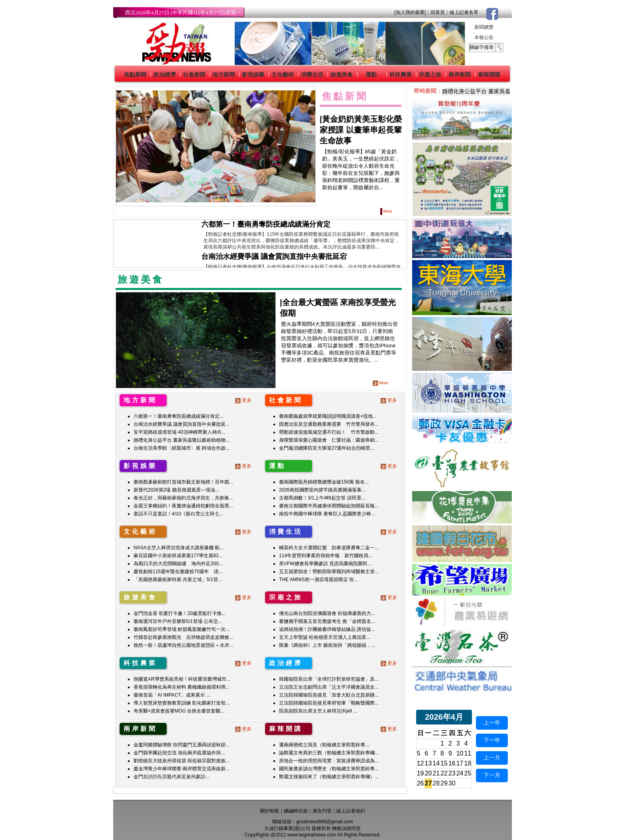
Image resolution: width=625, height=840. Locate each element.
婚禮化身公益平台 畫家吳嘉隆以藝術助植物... (182, 440)
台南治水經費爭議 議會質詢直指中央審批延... (182, 424)
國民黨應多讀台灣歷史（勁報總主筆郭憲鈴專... (329, 769)
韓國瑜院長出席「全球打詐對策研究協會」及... (329, 679)
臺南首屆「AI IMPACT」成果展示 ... (172, 695)
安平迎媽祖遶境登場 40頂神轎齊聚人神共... (180, 432)
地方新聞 (224, 74)
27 (428, 783)
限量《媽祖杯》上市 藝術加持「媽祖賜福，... (327, 645)
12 (421, 763)
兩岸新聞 (460, 74)
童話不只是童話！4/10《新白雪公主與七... (178, 514)
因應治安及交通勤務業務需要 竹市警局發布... (329, 424)
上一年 (492, 723)
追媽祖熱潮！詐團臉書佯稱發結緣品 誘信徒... (327, 629)
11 (468, 753)
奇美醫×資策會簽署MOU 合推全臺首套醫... (179, 711)
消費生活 (312, 74)
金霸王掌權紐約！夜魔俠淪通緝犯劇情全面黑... (183, 506)
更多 (244, 400)
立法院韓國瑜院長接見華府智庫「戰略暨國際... (329, 703)
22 (444, 773)
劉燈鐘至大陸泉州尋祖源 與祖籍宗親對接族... (182, 761)
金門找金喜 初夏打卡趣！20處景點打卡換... (180, 613)
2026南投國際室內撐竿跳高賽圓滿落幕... (322, 490)
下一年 (492, 740)
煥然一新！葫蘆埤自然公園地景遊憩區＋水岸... (183, 645)
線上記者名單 (464, 12)
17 (460, 763)
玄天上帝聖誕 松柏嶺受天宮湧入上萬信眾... (325, 637)
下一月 (492, 775)
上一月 (492, 758)
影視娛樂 (253, 74)
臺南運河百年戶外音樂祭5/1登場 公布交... (178, 621)
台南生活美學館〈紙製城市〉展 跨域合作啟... (182, 448)
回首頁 (438, 12)
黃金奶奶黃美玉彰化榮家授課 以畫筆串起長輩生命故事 (361, 130)
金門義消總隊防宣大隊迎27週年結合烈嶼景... (327, 448)
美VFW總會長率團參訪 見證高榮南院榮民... (325, 564)
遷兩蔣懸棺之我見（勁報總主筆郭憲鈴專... (324, 745)
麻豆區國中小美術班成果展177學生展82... (178, 556)
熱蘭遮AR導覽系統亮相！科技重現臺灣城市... (182, 679)
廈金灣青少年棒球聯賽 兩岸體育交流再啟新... (182, 769)
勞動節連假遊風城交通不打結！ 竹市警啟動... (329, 432)
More (387, 211)
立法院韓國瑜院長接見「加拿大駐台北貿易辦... (329, 695)
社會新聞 (194, 74)
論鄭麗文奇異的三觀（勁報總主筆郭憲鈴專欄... (329, 753)
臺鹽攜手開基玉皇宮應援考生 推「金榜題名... (327, 621)
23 (452, 773)
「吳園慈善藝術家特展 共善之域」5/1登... (178, 580)
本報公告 (484, 37)
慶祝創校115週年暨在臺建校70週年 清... (178, 572)
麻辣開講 (489, 74)
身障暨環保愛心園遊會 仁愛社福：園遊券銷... (329, 440)
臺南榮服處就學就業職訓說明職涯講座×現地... (328, 416)
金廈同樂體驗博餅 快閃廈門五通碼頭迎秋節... (182, 745)
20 (428, 773)
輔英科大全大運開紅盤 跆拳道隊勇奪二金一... (329, 548)
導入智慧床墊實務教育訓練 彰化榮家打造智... (182, 703)
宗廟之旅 (430, 74)
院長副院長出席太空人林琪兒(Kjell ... (318, 711)
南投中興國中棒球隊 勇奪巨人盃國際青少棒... (327, 514)
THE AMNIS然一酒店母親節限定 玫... (318, 580)
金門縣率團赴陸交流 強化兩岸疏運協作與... (179, 753)
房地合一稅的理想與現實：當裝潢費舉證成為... (329, 761)
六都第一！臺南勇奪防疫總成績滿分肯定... (179, 416)
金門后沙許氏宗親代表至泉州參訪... (171, 777)
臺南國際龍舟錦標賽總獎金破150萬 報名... (324, 482)
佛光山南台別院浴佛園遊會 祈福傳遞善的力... (327, 613)
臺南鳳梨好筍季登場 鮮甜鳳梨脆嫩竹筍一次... (182, 629)
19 (421, 773)
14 (436, 763)
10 (460, 753)
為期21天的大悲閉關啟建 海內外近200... (178, 564)
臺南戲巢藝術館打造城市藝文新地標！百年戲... (183, 482)
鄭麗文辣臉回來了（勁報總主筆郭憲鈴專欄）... (329, 777)
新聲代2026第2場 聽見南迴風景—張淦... (176, 490)
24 (460, 773)
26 (421, 783)
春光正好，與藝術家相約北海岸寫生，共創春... (183, 498)
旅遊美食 (342, 74)
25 (468, 773)
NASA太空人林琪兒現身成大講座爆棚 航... (179, 548)
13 (428, 763)
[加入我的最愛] (410, 12)
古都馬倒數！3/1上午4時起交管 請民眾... (322, 498)
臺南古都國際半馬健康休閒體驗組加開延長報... (329, 506)
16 (452, 763)
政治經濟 (165, 74)
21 (436, 773)
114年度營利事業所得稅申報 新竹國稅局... (326, 556)
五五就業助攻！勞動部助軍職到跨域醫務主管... (329, 572)
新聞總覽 (484, 27)
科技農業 (401, 74)
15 (444, 763)
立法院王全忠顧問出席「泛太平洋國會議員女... (329, 687)
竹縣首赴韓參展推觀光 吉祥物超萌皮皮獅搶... (183, 637)
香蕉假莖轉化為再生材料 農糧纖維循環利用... (182, 687)
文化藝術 (283, 74)
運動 (371, 74)
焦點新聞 (135, 74)
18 (468, 763)
